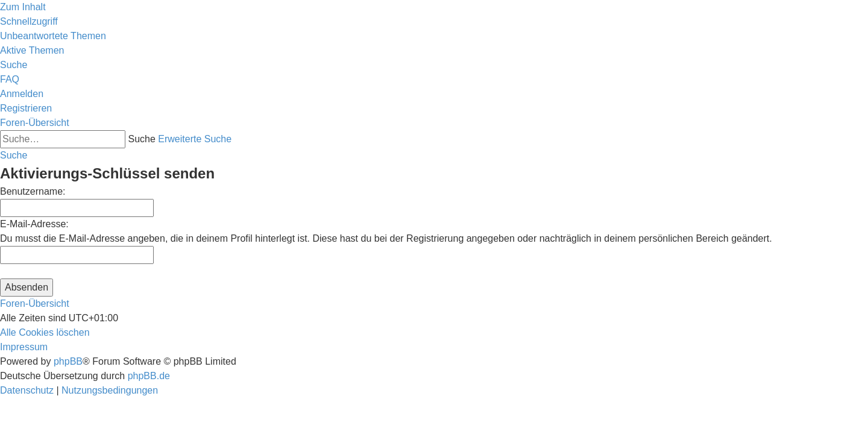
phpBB (68, 361)
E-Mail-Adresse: (34, 224)
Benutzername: (33, 191)
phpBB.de (149, 376)
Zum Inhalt (23, 7)
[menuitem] (53, 36)
